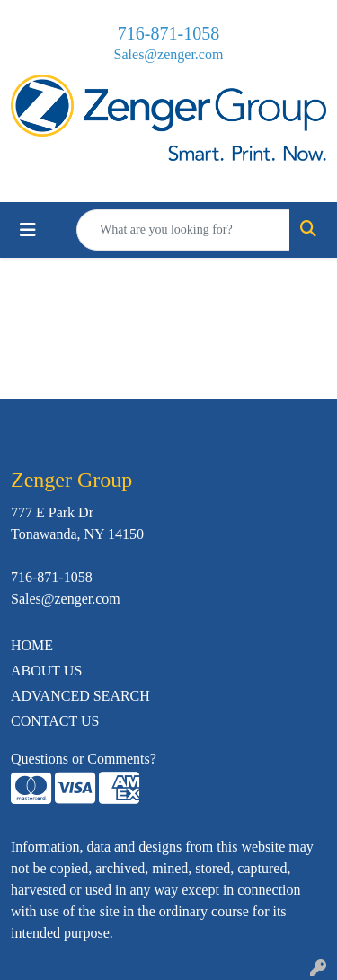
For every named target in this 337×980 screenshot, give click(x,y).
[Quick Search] (183, 230)
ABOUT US (46, 671)
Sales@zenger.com (169, 54)
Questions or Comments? (84, 759)
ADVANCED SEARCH (80, 696)
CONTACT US (55, 721)
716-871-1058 (168, 33)
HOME (32, 645)
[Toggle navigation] (28, 230)
